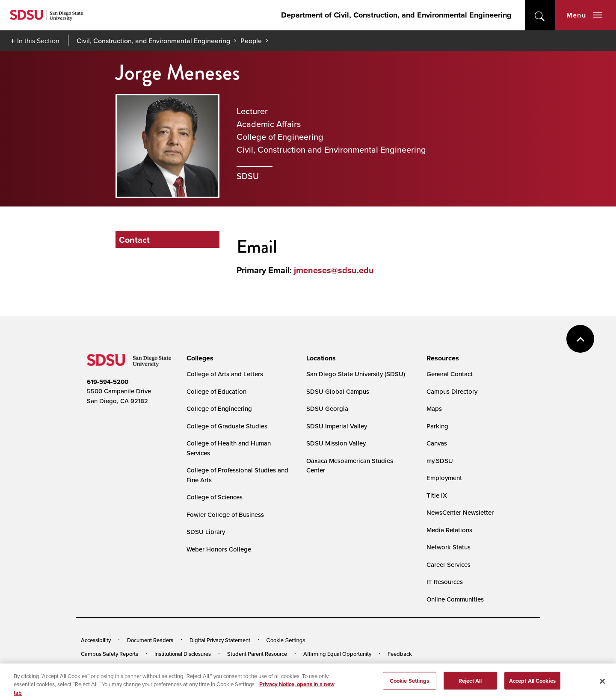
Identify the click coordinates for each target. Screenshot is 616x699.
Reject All (470, 686)
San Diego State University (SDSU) (356, 374)
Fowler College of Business (225, 515)
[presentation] (199, 358)
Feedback (400, 654)
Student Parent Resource (257, 654)
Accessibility (96, 640)
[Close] (602, 686)
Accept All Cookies (532, 686)
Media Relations (449, 530)
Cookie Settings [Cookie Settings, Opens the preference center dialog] (410, 686)
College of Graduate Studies (227, 426)
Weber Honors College (219, 549)
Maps (434, 408)
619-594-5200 (108, 382)
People (251, 41)
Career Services (449, 565)
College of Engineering (219, 408)
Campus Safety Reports (110, 654)
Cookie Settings (286, 640)
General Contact (450, 374)
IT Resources (445, 582)
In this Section (38, 41)
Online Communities (455, 599)
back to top (580, 339)
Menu (584, 15)
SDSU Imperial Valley (337, 426)
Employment (444, 478)
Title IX (437, 495)
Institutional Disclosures (183, 654)
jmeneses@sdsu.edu (334, 270)
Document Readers (150, 640)
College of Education (216, 391)
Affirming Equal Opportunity (337, 654)
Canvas (437, 443)
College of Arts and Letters (225, 374)
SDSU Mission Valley (336, 443)
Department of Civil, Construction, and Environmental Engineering (396, 15)
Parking (437, 426)
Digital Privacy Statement (220, 640)
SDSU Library (206, 532)
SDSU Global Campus (338, 391)
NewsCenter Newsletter (460, 512)
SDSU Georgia (327, 408)
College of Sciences (215, 497)
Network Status (449, 547)
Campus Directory (452, 391)
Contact (134, 240)
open (540, 15)
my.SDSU (440, 461)
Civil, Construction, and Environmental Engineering (153, 41)
